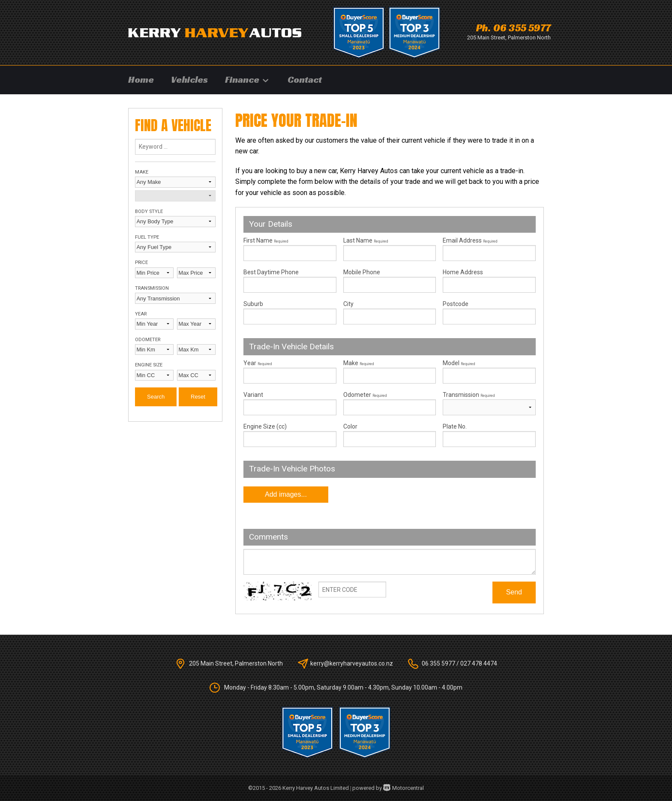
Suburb (253, 304)
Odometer (148, 340)
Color (350, 426)
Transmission (152, 288)
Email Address (470, 240)
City (348, 304)
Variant (290, 403)
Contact (305, 79)
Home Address (463, 272)
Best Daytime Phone (271, 272)
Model (489, 372)
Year (141, 314)
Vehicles (189, 79)
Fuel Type (147, 237)
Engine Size (149, 365)
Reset (198, 397)
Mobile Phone (362, 272)
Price (141, 262)
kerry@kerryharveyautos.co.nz (352, 663)
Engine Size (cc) (265, 426)
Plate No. (455, 426)
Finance (248, 79)
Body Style (149, 211)
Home (141, 79)
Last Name (366, 240)
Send (514, 592)
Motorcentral (403, 788)
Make (142, 172)
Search (156, 397)
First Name (266, 240)
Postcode (456, 304)
